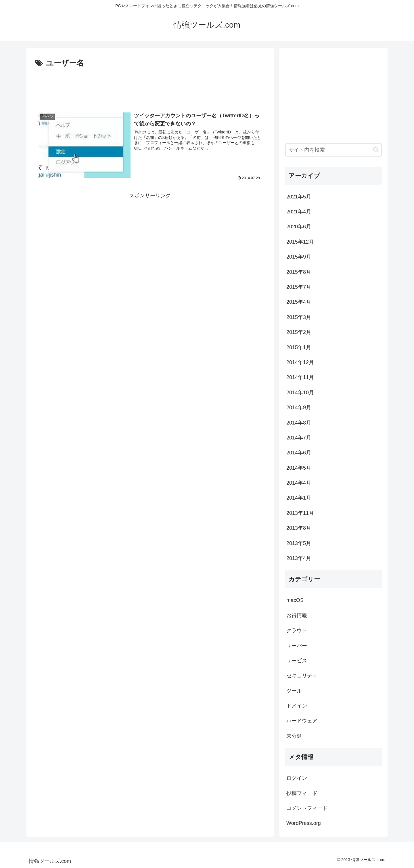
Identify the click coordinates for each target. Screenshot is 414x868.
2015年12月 (300, 242)
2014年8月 (299, 423)
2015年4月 (299, 302)
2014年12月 (300, 362)
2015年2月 (299, 332)
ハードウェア (302, 721)
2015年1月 (299, 347)
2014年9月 (299, 408)
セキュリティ (302, 676)
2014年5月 (299, 468)
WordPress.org (304, 823)
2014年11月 (300, 377)
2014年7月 (299, 438)
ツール (294, 691)
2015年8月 (299, 272)
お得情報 (297, 615)
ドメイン (297, 706)
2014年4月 (299, 483)
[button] (376, 150)
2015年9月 (299, 257)
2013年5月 (299, 543)
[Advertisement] (150, 86)
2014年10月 (300, 393)
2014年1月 (299, 498)
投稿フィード (302, 793)
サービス (297, 661)
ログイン (297, 778)
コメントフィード (307, 808)
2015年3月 (299, 317)
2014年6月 (299, 453)
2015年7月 (299, 287)
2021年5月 (299, 197)
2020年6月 (299, 227)
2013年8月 (299, 528)
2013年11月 (300, 513)
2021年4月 (299, 212)
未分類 (294, 736)
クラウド (297, 630)
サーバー (297, 646)
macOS (295, 600)
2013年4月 (299, 558)
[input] (333, 150)
